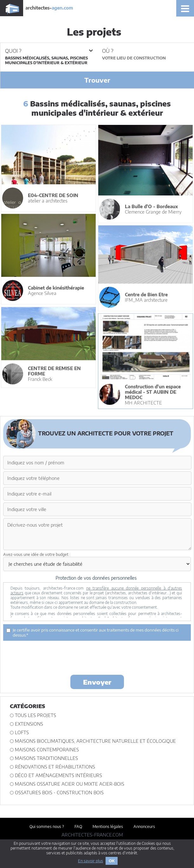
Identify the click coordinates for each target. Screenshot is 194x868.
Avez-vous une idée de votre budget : (37, 554)
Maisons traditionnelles (46, 758)
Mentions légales (108, 827)
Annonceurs (144, 827)
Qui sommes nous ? (47, 827)
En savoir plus (91, 861)
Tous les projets (36, 715)
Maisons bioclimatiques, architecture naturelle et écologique (95, 741)
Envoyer (97, 682)
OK (112, 861)
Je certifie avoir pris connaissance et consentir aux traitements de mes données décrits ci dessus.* (92, 632)
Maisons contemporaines (47, 750)
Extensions (29, 724)
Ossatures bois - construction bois (59, 793)
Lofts (22, 732)
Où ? (108, 51)
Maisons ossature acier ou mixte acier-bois (70, 784)
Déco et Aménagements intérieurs (58, 775)
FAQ (78, 827)
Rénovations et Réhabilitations (55, 767)
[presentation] (97, 657)
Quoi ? (49, 51)
